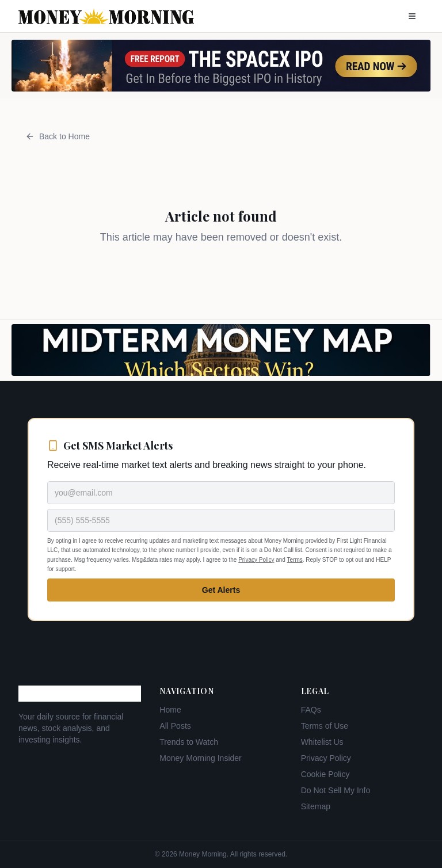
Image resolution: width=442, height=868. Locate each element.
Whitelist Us (322, 742)
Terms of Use (325, 726)
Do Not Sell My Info (336, 790)
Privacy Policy (256, 560)
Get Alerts (221, 590)
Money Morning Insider (200, 758)
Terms (295, 560)
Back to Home (58, 136)
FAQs (311, 710)
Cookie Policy (325, 774)
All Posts (175, 726)
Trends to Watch (189, 742)
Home (170, 710)
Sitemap (316, 806)
